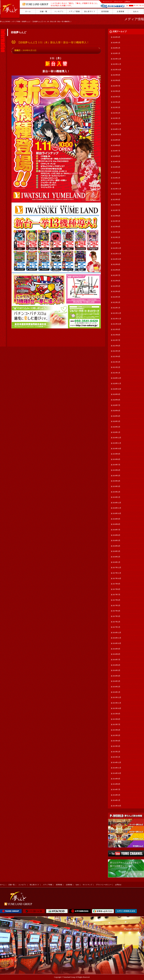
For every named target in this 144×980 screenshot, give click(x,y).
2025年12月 (117, 59)
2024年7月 (116, 151)
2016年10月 (117, 643)
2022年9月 (116, 264)
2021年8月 (116, 335)
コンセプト (22, 885)
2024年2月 (116, 178)
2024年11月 (117, 129)
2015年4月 (116, 741)
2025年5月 (116, 97)
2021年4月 (116, 356)
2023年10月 (117, 194)
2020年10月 (117, 389)
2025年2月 (116, 113)
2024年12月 (117, 124)
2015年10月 (117, 708)
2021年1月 (116, 373)
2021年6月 (116, 346)
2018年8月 (116, 524)
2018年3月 (116, 551)
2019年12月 (117, 438)
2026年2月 (116, 48)
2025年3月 (116, 107)
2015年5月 (116, 735)
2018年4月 (116, 546)
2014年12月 (117, 762)
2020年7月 (116, 405)
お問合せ (127, 2)
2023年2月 (116, 237)
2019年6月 (116, 470)
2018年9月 (116, 519)
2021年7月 (116, 340)
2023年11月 (117, 189)
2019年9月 (116, 454)
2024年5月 (116, 162)
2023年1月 (116, 243)
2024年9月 (116, 140)
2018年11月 (117, 508)
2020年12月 (117, 378)
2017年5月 (116, 606)
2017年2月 (116, 622)
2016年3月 (116, 681)
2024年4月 (116, 167)
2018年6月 (116, 535)
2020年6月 (116, 411)
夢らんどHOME (5, 22)
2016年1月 (116, 692)
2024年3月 (116, 172)
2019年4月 (116, 481)
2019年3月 (116, 486)
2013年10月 (117, 806)
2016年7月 (116, 660)
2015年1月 (116, 757)
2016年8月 (116, 654)
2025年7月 (116, 86)
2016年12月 (117, 633)
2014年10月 (117, 773)
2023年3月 (116, 232)
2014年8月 (116, 784)
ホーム (2, 885)
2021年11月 (117, 319)
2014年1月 (116, 800)
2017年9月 (116, 584)
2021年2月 (116, 367)
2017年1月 (116, 627)
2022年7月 (116, 275)
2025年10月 (117, 70)
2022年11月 (117, 254)
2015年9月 (116, 714)
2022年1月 (116, 308)
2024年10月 (117, 135)
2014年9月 (116, 779)
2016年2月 (116, 687)
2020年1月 (116, 432)
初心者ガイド (34, 885)
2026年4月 (116, 37)
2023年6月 (116, 216)
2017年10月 (117, 578)
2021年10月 (117, 324)
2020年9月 (116, 394)
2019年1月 (116, 497)
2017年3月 (116, 616)
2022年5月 (116, 286)
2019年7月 (116, 465)
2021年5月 (116, 351)
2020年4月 (116, 416)
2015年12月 (117, 697)
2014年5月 (116, 795)
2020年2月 (116, 427)
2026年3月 (116, 43)
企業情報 (69, 885)
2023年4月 (116, 227)
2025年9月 (116, 75)
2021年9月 (116, 329)
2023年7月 (116, 210)
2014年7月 (116, 790)
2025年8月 (116, 80)
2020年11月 (117, 384)
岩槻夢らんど (26, 22)
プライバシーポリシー (104, 885)
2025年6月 (116, 91)
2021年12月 (117, 313)
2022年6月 (116, 281)
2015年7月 (116, 724)
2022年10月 (117, 259)
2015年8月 (116, 719)
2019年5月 (116, 476)
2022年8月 (116, 270)
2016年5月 (116, 670)
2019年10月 (117, 449)
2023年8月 (116, 205)
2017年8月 (116, 589)
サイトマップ (107, 2)
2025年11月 (117, 64)
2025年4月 (116, 102)
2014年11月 (117, 768)
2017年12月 (117, 568)
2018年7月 (116, 530)
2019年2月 (116, 492)
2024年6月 (116, 156)
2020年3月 (116, 421)
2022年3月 (116, 297)
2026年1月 (116, 53)
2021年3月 (116, 362)
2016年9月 (116, 649)
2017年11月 (117, 573)
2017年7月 (116, 595)
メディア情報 (16, 22)
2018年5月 (116, 540)
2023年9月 (116, 200)
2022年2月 (116, 302)
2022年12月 (117, 248)
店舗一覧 (12, 885)
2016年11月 (117, 638)
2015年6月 (116, 730)
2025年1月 (116, 118)
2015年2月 (116, 752)
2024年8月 (116, 145)
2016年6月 (116, 665)
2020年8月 (116, 400)
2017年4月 (116, 611)
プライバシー (118, 2)
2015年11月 (117, 703)
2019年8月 (116, 459)
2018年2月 (116, 557)
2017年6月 (116, 600)
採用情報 (59, 885)
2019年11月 (117, 443)
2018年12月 (117, 503)
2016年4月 (116, 676)
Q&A (77, 885)
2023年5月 (116, 221)
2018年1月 (116, 562)
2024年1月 (116, 183)
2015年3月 (116, 746)
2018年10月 (117, 513)
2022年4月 (116, 291)
